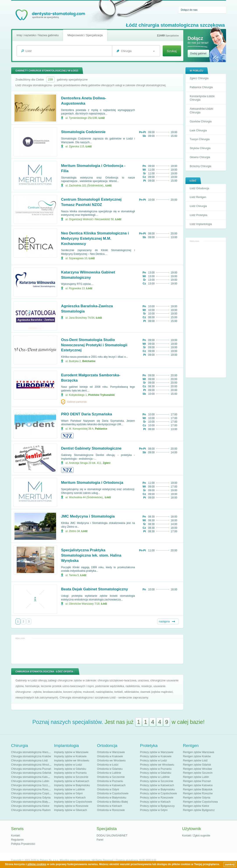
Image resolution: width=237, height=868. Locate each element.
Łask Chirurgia (198, 130)
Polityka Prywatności (23, 844)
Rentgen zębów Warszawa (199, 752)
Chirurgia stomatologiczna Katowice (32, 777)
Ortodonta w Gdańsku (110, 769)
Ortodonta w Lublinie (109, 773)
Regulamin (17, 840)
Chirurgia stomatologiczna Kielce (30, 806)
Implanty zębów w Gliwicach (71, 810)
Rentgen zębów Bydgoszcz (199, 810)
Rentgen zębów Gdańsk (197, 765)
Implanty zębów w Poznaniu (70, 773)
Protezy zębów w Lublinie (155, 777)
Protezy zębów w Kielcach (155, 802)
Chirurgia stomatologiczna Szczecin (32, 785)
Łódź (102, 118)
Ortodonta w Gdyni (108, 789)
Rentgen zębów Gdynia (197, 798)
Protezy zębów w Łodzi (154, 761)
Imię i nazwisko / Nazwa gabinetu (38, 35)
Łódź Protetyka (199, 215)
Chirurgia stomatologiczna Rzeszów (32, 789)
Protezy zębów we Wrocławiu (157, 765)
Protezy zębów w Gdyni (154, 810)
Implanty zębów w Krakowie (70, 756)
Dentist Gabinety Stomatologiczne (91, 448)
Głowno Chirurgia (200, 157)
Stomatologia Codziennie (83, 132)
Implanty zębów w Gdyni (68, 793)
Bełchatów (89, 361)
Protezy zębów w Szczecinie (157, 781)
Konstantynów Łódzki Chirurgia (202, 98)
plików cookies (37, 864)
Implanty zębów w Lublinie (69, 789)
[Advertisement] (206, 309)
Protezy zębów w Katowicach (157, 785)
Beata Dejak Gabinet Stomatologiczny (95, 589)
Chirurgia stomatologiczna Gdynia (31, 798)
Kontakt (16, 836)
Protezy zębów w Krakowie (156, 756)
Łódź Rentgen (198, 197)
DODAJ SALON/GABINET (112, 836)
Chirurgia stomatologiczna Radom (31, 810)
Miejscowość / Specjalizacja (85, 35)
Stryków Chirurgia (200, 148)
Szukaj (172, 51)
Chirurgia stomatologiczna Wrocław (32, 765)
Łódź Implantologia (201, 224)
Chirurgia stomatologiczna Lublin (30, 781)
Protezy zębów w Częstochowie (159, 793)
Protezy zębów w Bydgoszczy (157, 806)
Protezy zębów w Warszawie (157, 752)
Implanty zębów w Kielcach (70, 798)
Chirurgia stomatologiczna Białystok (32, 802)
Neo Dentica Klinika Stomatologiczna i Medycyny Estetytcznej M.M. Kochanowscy (95, 238)
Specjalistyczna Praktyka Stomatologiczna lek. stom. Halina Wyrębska (91, 555)
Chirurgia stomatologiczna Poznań (31, 769)
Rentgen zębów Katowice (198, 785)
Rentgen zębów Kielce (196, 806)
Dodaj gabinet (198, 54)
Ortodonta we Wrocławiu (111, 761)
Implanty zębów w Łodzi (68, 765)
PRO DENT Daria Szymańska (87, 414)
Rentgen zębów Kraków (197, 756)
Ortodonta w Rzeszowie (111, 810)
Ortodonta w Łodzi (108, 765)
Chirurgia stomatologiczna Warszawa (33, 752)
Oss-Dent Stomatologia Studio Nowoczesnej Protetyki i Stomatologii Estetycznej (94, 345)
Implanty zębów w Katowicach (72, 781)
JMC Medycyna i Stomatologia (88, 516)
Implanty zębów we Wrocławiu (72, 761)
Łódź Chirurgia (198, 206)
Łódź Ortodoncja (200, 188)
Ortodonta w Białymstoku (112, 798)
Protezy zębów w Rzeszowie (157, 798)
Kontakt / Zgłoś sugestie (196, 836)
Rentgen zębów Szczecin (198, 773)
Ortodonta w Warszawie (111, 752)
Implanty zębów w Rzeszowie (71, 806)
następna (164, 622)
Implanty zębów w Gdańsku (70, 769)
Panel (100, 840)
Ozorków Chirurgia (201, 121)
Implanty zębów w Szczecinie (71, 777)
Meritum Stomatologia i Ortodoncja (92, 483)
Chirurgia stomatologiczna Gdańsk (31, 773)
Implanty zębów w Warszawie (71, 752)
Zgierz (107, 463)
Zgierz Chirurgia (199, 78)
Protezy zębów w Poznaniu (156, 769)
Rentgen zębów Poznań (197, 781)
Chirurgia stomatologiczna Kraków (31, 756)
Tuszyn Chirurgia (200, 139)
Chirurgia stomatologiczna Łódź (30, 761)
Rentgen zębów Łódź (195, 761)
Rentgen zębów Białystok (198, 789)
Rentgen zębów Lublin (196, 777)
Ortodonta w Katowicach (111, 785)
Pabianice (101, 429)
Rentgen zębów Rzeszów (198, 793)
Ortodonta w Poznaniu (110, 781)
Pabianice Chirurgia (201, 87)
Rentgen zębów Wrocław (198, 769)
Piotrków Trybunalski (102, 395)
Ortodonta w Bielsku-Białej (113, 802)
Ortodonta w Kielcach (110, 806)
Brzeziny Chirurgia (201, 166)
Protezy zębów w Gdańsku (156, 773)
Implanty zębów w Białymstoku (72, 785)
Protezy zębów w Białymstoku (158, 789)
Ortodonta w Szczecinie (111, 777)
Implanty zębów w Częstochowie (73, 802)
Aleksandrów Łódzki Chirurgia (202, 111)
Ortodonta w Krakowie (110, 756)
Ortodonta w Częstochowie (113, 793)
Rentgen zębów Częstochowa (200, 802)
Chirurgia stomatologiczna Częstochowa (35, 793)
